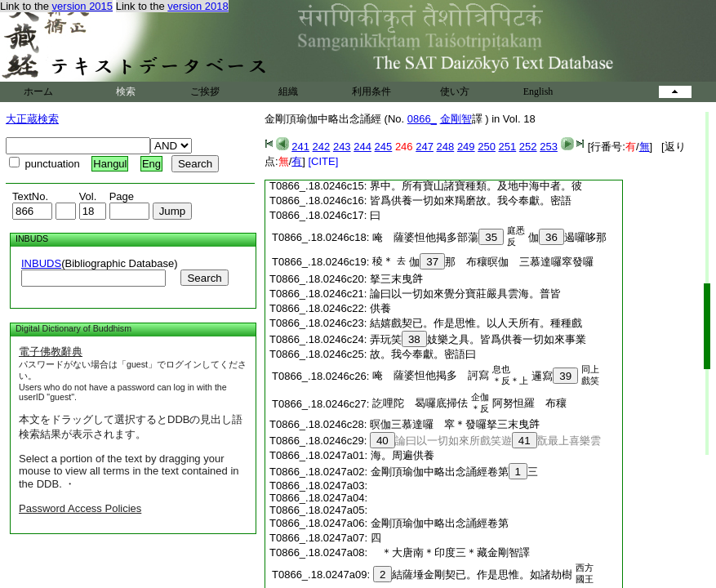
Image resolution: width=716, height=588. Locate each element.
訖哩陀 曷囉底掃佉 (420, 403)
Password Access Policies (80, 508)
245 (384, 147)
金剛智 (456, 119)
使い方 (455, 91)
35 (491, 237)
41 (525, 441)
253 (549, 147)
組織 (288, 91)
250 (487, 147)
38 (414, 339)
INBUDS (41, 263)
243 (342, 147)
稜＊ (383, 261)
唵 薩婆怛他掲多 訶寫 (431, 375)
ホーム (38, 91)
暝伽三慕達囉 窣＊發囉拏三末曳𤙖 (455, 424)
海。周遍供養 (402, 455)
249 (466, 147)
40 (382, 441)
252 (528, 147)
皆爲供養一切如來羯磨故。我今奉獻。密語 (471, 200)
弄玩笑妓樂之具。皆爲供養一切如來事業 (478, 339)
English (538, 91)
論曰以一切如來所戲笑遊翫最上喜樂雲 (485, 441)
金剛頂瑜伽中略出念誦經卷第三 (454, 472)
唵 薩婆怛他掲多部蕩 (438, 237)
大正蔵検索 (32, 119)
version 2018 (198, 6)
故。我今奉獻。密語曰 (423, 354)
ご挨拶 (205, 91)
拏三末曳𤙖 (396, 279)
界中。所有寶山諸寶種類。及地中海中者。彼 (476, 186)
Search (204, 278)
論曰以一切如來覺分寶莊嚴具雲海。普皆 (465, 294)
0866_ (422, 119)
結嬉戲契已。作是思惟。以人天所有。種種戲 (476, 323)
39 (565, 376)
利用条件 (371, 91)
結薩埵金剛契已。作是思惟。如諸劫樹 (473, 575)
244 (362, 147)
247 (425, 147)
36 (551, 237)
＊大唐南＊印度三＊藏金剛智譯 (456, 552)
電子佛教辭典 (51, 352)
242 (322, 147)
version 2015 (82, 6)
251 (508, 147)
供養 (380, 308)
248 (446, 147)
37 (432, 262)
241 (300, 147)
